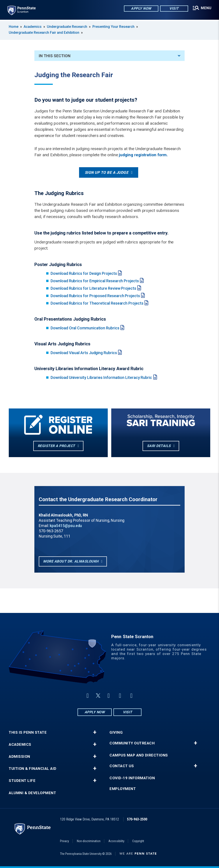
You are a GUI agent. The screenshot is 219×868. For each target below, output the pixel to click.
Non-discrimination (89, 841)
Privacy (64, 841)
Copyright (138, 841)
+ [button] (95, 732)
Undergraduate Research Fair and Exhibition (44, 33)
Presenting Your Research (113, 27)
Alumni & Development (32, 793)
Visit (173, 9)
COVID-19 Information (132, 778)
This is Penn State (28, 732)
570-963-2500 (137, 819)
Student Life (22, 781)
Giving (116, 732)
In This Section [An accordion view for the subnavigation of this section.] (109, 56)
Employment (123, 789)
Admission (19, 757)
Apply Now (140, 9)
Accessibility (116, 841)
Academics (33, 27)
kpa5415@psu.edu (66, 526)
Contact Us (122, 766)
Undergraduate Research (67, 27)
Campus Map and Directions (139, 755)
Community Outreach (132, 743)
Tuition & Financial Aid (33, 769)
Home (14, 27)
